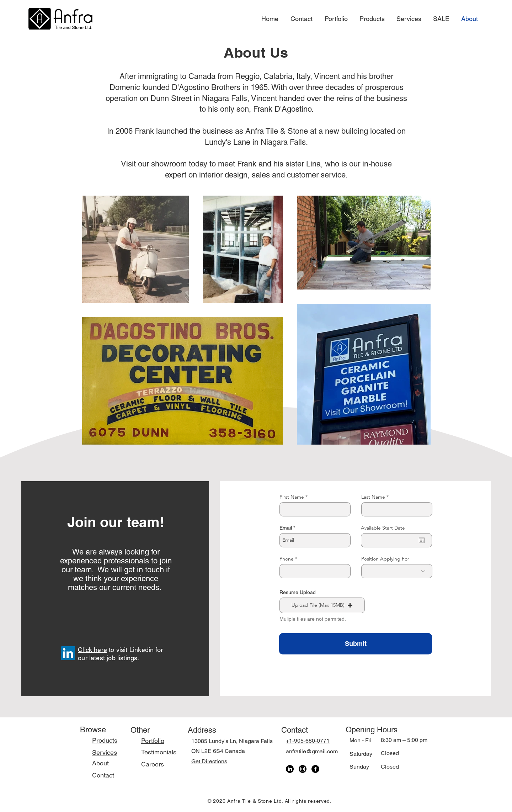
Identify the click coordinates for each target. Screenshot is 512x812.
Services (105, 752)
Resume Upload (298, 592)
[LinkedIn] (68, 653)
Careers (153, 764)
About (100, 763)
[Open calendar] (422, 540)
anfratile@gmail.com (312, 751)
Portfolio (153, 741)
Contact (103, 775)
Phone (287, 559)
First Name (292, 497)
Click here (92, 650)
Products (105, 740)
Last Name (373, 497)
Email (286, 528)
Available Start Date (383, 528)
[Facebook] (315, 769)
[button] (322, 605)
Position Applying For (385, 559)
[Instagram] (303, 769)
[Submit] (356, 644)
